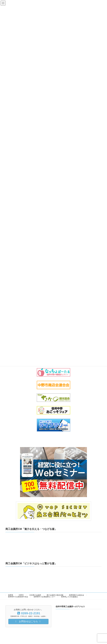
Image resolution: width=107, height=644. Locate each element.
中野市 (21, 595)
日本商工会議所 (35, 595)
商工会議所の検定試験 (55, 595)
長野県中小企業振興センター (44, 597)
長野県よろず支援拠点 (69, 597)
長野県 (11, 595)
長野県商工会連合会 (76, 595)
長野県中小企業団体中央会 (18, 597)
